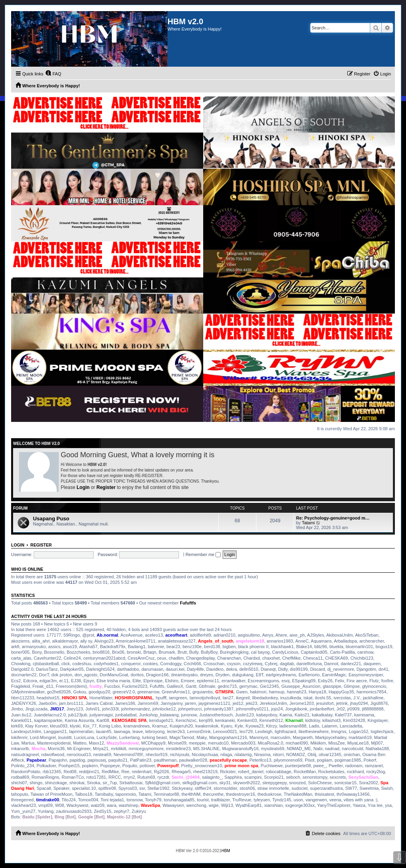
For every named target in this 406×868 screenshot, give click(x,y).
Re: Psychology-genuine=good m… (333, 518)
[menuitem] (53, 74)
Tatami (308, 523)
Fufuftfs (188, 603)
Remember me (203, 554)
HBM (226, 851)
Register (106, 487)
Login (83, 487)
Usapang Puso (51, 519)
